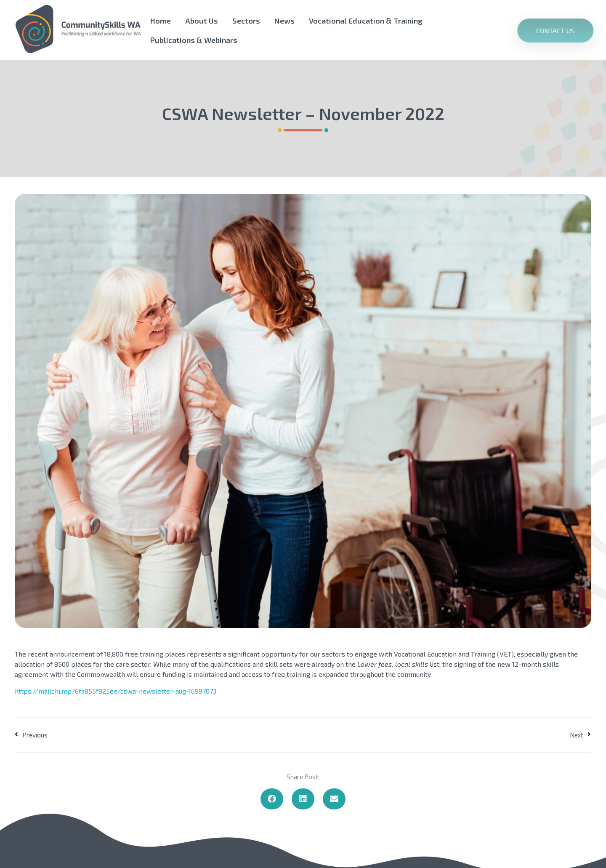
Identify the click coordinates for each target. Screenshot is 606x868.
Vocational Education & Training (366, 21)
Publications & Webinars (194, 40)
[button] (272, 799)
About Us (202, 21)
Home (161, 21)
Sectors (246, 21)
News (284, 21)
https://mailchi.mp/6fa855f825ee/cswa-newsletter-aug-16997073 (116, 691)
